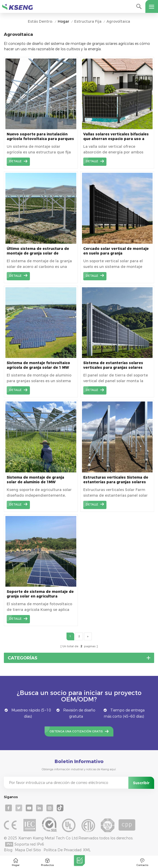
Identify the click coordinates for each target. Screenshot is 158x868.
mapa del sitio (28, 850)
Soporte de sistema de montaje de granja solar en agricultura (40, 594)
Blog (8, 850)
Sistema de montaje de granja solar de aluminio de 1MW (35, 480)
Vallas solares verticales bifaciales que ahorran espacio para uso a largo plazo (116, 137)
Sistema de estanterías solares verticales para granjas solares (113, 365)
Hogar (64, 22)
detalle (15, 161)
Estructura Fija (88, 22)
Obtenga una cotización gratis (76, 731)
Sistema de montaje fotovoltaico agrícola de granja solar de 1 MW (38, 365)
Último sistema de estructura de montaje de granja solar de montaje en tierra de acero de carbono (38, 251)
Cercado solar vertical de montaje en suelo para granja (116, 251)
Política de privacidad (63, 850)
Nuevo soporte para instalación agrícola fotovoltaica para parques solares (40, 137)
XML (87, 850)
